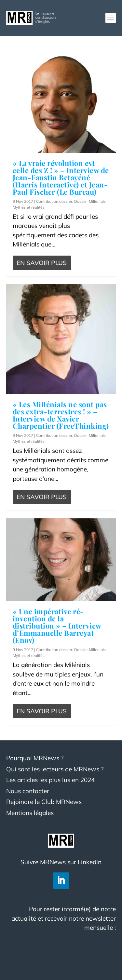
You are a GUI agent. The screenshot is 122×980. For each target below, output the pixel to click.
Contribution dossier (54, 201)
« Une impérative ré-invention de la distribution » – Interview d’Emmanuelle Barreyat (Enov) (57, 626)
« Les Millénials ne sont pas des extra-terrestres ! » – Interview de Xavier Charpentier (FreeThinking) (61, 415)
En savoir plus (42, 263)
